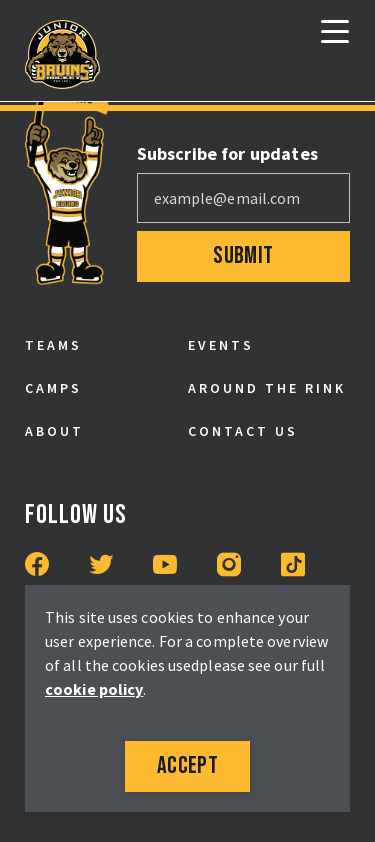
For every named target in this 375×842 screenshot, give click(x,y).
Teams (53, 345)
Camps (53, 388)
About (54, 431)
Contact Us (243, 431)
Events (221, 345)
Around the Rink (267, 388)
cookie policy (94, 689)
